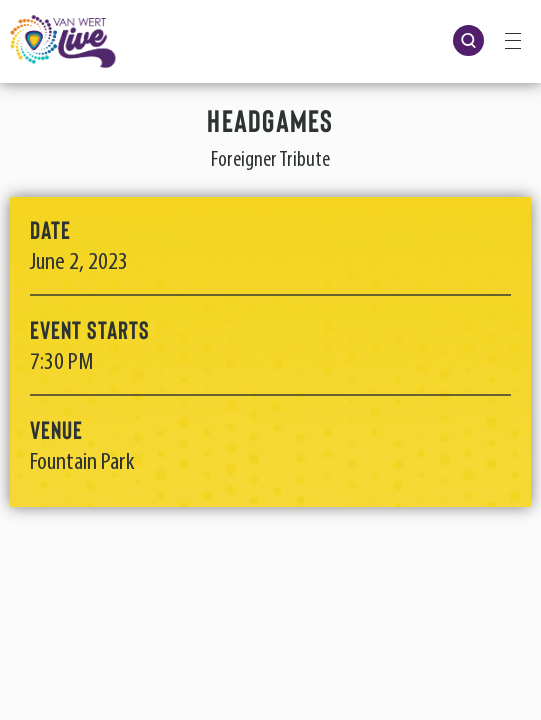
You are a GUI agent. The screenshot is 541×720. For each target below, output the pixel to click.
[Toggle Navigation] (513, 40)
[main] (270, 303)
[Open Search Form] (468, 40)
